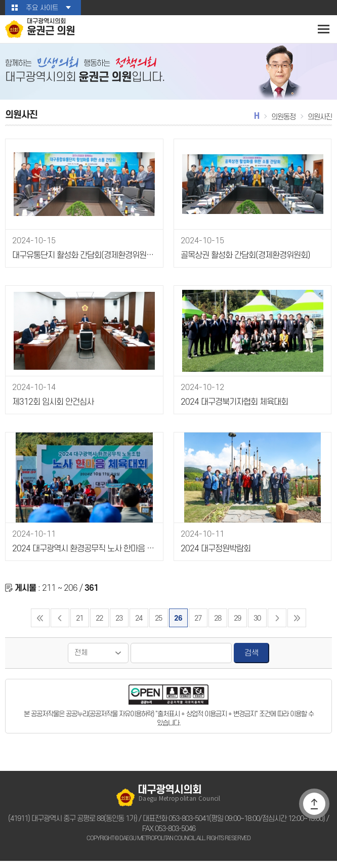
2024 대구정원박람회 (214, 556)
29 (238, 625)
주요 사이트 (42, 8)
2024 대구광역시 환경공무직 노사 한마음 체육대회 (83, 556)
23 (119, 625)
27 (198, 625)
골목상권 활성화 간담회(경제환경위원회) (243, 263)
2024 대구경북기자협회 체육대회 (232, 410)
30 (257, 625)
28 (218, 625)
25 (158, 625)
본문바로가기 (0, 0)
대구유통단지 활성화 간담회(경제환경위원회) (82, 263)
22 (99, 625)
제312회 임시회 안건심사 (51, 410)
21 (79, 625)
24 (138, 625)
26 (178, 625)
